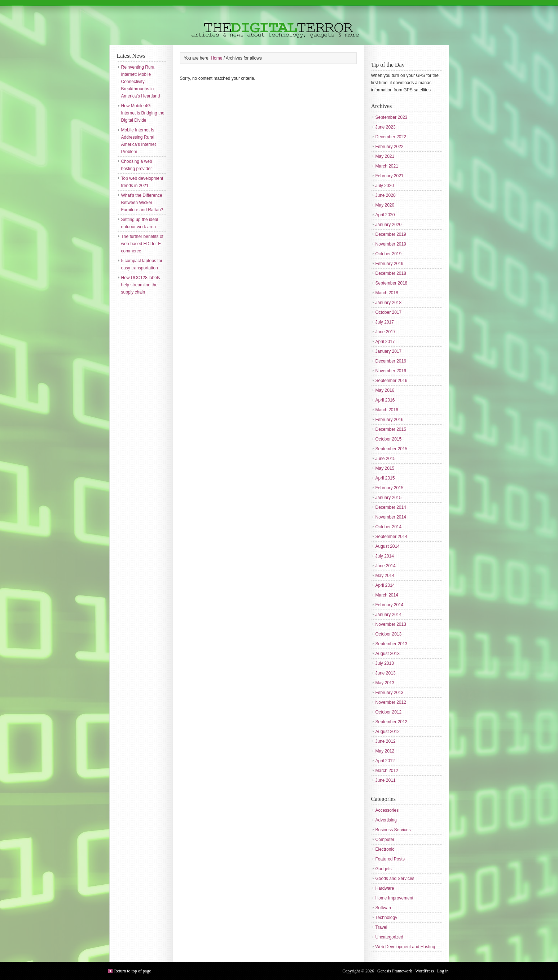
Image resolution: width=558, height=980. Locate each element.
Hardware (385, 888)
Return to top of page (133, 971)
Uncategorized (389, 937)
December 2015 (391, 429)
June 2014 (386, 566)
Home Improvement (394, 898)
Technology (386, 918)
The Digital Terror (279, 23)
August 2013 (388, 654)
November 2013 (391, 624)
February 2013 (390, 693)
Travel (381, 927)
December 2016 (391, 361)
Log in (443, 971)
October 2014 (389, 527)
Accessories (387, 810)
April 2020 (385, 215)
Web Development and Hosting (405, 947)
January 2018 (389, 303)
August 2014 (388, 546)
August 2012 (388, 732)
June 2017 (386, 332)
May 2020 (385, 205)
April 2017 (385, 342)
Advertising (386, 820)
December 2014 (391, 507)
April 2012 (385, 761)
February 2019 (390, 264)
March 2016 (387, 410)
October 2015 (389, 439)
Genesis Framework (395, 971)
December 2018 (391, 273)
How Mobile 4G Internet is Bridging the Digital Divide (143, 113)
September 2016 (392, 381)
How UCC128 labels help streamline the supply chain (141, 285)
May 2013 (385, 683)
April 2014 (385, 585)
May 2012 (385, 751)
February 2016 (390, 420)
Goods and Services (395, 879)
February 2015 (390, 488)
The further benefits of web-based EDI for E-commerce (142, 244)
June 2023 (386, 127)
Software (384, 908)
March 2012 (387, 771)
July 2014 (385, 556)
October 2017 (389, 312)
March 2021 (387, 166)
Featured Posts (390, 859)
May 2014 (385, 576)
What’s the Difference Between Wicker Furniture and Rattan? (142, 203)
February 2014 (390, 605)
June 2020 (386, 195)
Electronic (385, 849)
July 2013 (385, 663)
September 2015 (392, 449)
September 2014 (392, 537)
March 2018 (387, 293)
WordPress (425, 971)
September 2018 (392, 283)
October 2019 (389, 254)
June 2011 (386, 780)
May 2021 (385, 156)
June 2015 (386, 459)
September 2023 (392, 117)
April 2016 (385, 400)
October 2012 (389, 712)
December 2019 (391, 234)
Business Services (393, 830)
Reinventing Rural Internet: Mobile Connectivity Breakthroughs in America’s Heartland (141, 82)
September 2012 (392, 722)
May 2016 (385, 390)
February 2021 (390, 176)
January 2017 (389, 351)
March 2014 (387, 595)
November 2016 (391, 371)
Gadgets (384, 869)
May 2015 (385, 468)
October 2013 (389, 634)
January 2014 (389, 615)
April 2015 (385, 478)
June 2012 (386, 741)
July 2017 (385, 322)
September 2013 (392, 644)
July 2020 (385, 186)
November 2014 (391, 517)
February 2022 (390, 147)
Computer (385, 840)
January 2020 (389, 225)
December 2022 (391, 137)
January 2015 (389, 498)
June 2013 (386, 673)
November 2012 (391, 702)
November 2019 (391, 244)
